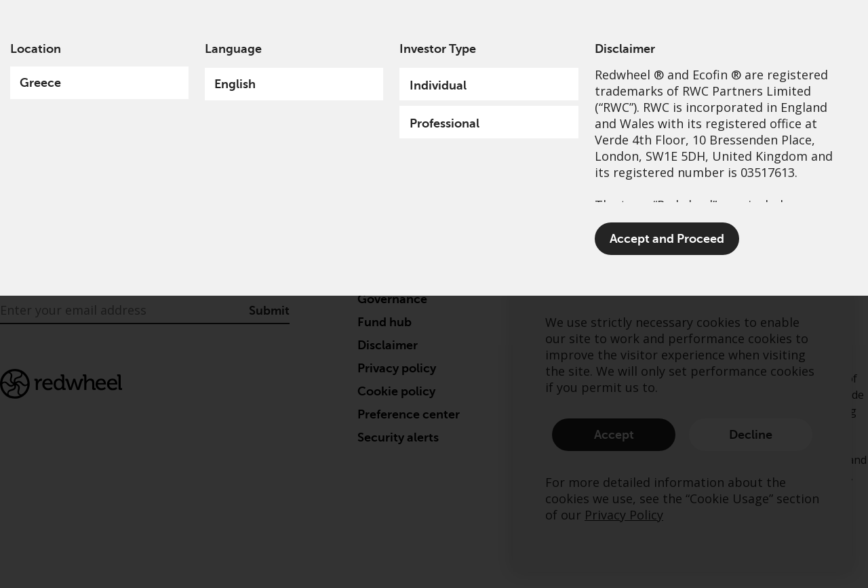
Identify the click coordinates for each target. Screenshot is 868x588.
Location (36, 49)
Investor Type (438, 49)
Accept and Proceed (667, 239)
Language (233, 49)
